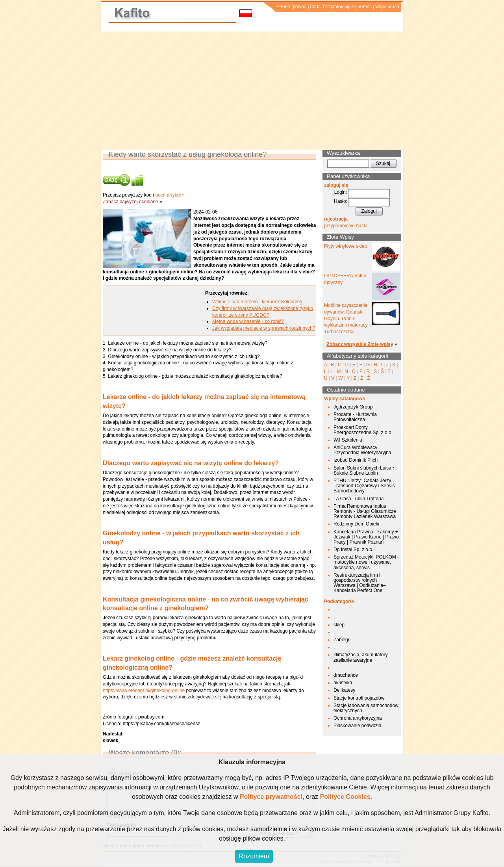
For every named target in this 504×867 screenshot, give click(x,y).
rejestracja (336, 219)
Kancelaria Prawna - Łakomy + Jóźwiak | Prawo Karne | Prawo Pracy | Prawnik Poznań (366, 537)
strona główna (292, 7)
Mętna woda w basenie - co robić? (248, 321)
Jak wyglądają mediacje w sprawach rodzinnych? (264, 328)
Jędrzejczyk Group (353, 407)
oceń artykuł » (170, 195)
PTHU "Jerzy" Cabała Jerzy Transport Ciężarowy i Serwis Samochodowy (364, 486)
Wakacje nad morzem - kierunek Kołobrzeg (257, 302)
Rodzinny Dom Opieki (356, 524)
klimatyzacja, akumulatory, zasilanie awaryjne (361, 657)
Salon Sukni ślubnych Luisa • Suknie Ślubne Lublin (364, 471)
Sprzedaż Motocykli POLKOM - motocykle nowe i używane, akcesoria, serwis (366, 562)
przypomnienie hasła (346, 226)
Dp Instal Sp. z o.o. (353, 550)
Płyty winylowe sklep (346, 246)
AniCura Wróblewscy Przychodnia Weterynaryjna (362, 450)
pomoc (365, 7)
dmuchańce (346, 675)
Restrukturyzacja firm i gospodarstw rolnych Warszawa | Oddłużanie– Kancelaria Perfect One (360, 583)
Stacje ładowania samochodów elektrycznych (366, 708)
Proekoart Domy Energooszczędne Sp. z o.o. (363, 430)
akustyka (343, 683)
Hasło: (341, 201)
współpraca (387, 7)
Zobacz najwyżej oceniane (131, 202)
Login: (341, 192)
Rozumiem (254, 856)
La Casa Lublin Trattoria (359, 499)
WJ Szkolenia (348, 440)
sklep (339, 625)
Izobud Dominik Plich (356, 460)
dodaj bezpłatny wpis (332, 7)
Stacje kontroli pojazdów (359, 698)
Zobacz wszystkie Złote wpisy (360, 344)
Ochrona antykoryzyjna (358, 718)
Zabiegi (341, 640)
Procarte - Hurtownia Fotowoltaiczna (355, 417)
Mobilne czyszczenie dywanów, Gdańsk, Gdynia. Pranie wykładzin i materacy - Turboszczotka (347, 318)
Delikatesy (344, 690)
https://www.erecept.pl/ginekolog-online (144, 691)
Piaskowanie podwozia (357, 726)
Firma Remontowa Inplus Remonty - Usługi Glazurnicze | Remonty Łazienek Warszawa (366, 511)
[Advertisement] (252, 91)
